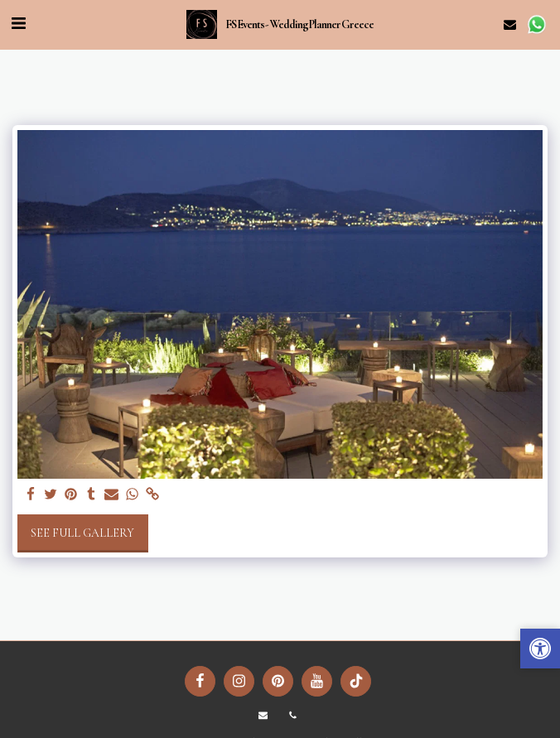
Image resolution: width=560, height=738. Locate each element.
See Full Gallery (82, 533)
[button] (18, 24)
